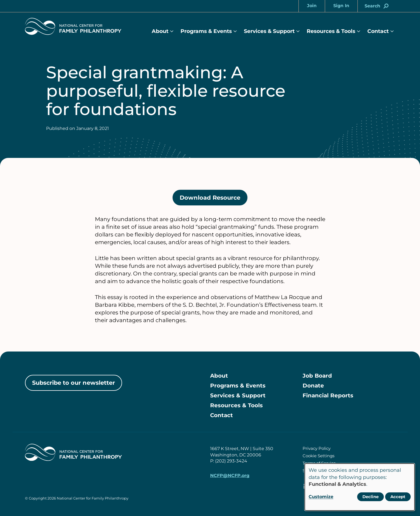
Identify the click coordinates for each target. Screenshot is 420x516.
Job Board (317, 376)
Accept (398, 497)
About (160, 31)
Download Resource (214, 200)
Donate (313, 386)
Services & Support (269, 31)
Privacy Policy (317, 448)
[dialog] (360, 487)
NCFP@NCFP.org (230, 475)
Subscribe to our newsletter (74, 383)
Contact (378, 31)
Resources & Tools (331, 31)
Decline (370, 497)
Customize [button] (321, 497)
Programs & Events (206, 31)
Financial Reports (328, 395)
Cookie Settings (318, 456)
